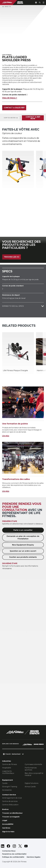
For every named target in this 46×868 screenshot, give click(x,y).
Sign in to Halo (8, 832)
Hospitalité (7, 768)
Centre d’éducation (10, 805)
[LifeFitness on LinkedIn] (3, 846)
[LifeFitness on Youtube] (26, 846)
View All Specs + (10, 98)
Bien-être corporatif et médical (34, 774)
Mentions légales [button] (34, 857)
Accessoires (7, 790)
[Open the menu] (43, 3)
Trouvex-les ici (12, 257)
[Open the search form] (40, 3)
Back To (7, 7)
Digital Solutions (32, 783)
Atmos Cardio (30, 787)
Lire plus (6, 436)
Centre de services (10, 801)
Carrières (6, 828)
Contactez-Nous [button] (9, 851)
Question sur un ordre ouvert (23, 551)
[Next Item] (45, 170)
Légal (5, 820)
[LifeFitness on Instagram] (14, 846)
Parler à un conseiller (23, 530)
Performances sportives (31, 769)
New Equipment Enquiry (23, 545)
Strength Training (10, 787)
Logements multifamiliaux (8, 772)
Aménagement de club (12, 798)
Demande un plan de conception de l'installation (23, 537)
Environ (5, 809)
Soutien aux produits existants (23, 557)
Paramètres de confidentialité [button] (14, 854)
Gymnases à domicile (33, 764)
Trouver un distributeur (12, 813)
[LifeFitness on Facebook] (8, 846)
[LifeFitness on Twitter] (20, 846)
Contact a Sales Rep (14, 108)
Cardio (5, 783)
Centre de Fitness (9, 764)
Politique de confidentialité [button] (13, 857)
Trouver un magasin (11, 817)
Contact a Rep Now (33, 118)
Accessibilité (8, 824)
